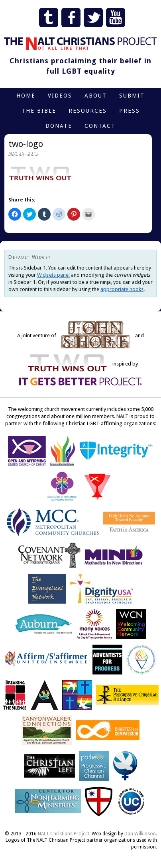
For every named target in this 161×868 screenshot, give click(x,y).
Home (26, 96)
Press (130, 111)
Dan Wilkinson (140, 834)
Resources (88, 111)
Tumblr (49, 18)
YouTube (116, 18)
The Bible (39, 111)
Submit (132, 96)
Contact (100, 126)
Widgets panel (53, 275)
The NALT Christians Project (80, 43)
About (96, 96)
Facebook (71, 18)
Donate (59, 126)
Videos (60, 96)
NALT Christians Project (64, 834)
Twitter (93, 18)
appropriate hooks (122, 289)
